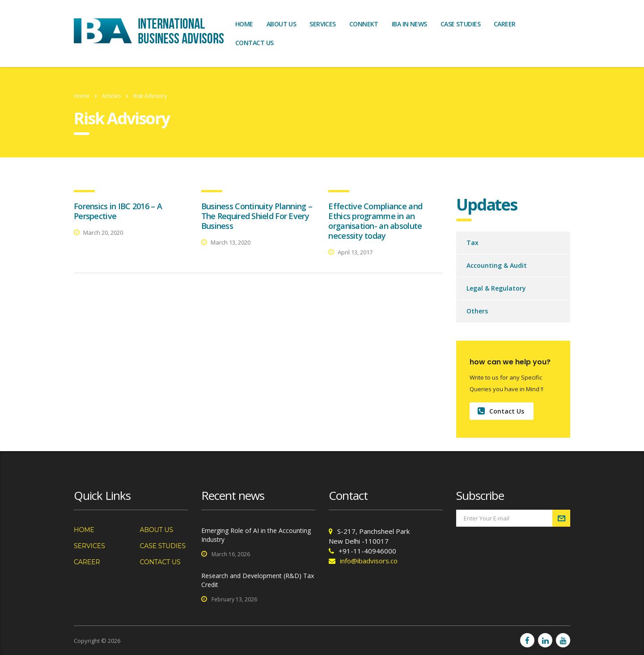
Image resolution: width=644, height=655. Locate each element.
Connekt (364, 24)
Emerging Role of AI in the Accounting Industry (256, 535)
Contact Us (501, 411)
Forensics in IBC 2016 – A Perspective (118, 211)
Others (477, 311)
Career (505, 24)
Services (323, 24)
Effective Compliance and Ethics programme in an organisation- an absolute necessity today (375, 221)
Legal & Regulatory (496, 288)
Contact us (254, 43)
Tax (472, 243)
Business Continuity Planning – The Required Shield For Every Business (257, 216)
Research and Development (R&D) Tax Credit (258, 580)
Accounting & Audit (497, 265)
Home (244, 24)
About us (282, 24)
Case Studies (460, 24)
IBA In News (409, 24)
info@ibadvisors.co (369, 561)
